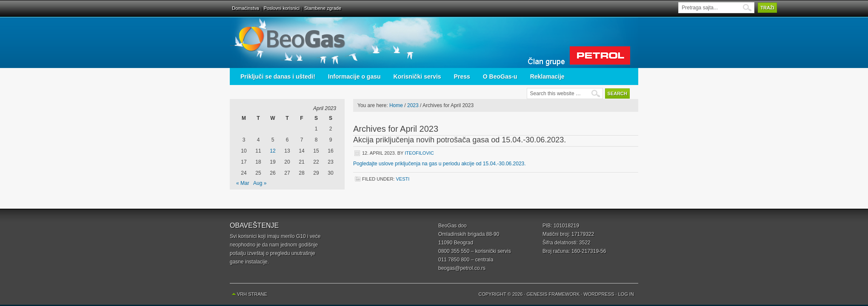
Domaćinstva (246, 8)
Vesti (403, 179)
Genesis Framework (553, 294)
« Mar (243, 183)
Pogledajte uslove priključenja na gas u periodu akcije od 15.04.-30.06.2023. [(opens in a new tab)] (440, 164)
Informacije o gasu (354, 76)
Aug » (260, 183)
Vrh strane (252, 294)
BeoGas (434, 42)
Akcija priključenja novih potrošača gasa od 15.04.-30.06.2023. (460, 140)
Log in (626, 294)
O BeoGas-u (500, 76)
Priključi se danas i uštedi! (278, 76)
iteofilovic (419, 153)
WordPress (599, 294)
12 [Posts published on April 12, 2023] (273, 151)
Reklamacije (547, 76)
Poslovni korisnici (282, 8)
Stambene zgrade (323, 8)
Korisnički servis (417, 76)
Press (462, 76)
